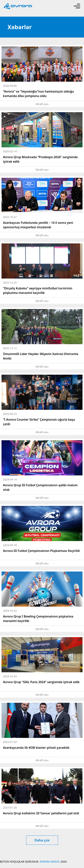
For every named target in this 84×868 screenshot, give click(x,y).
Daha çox (42, 840)
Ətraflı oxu (42, 104)
